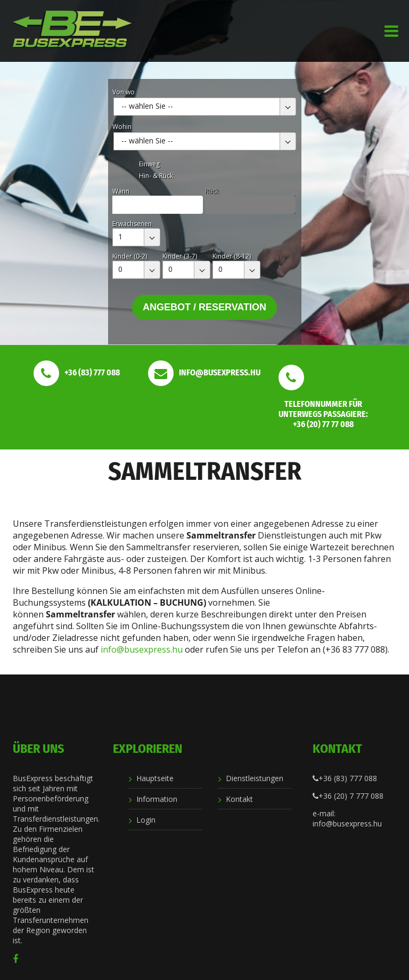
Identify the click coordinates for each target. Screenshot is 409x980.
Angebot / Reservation (204, 307)
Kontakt (239, 799)
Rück (212, 191)
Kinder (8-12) (232, 256)
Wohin (122, 127)
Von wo (124, 92)
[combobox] (205, 107)
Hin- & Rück (156, 176)
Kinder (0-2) (130, 256)
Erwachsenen (132, 224)
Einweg (149, 164)
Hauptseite (155, 778)
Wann (121, 191)
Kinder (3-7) (180, 256)
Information (157, 799)
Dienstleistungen (255, 778)
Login (146, 820)
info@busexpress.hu (142, 649)
